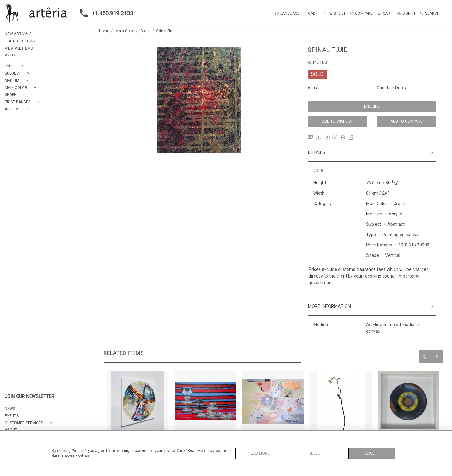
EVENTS (12, 416)
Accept (372, 453)
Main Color (125, 31)
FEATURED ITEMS (20, 41)
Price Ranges (379, 245)
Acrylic (395, 214)
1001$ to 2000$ (414, 245)
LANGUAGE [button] (287, 13)
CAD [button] (312, 13)
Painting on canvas (401, 235)
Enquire (372, 106)
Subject (374, 224)
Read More (259, 453)
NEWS (10, 409)
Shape (372, 255)
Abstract (396, 224)
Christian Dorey (392, 88)
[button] (15, 66)
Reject (315, 453)
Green (145, 31)
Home (104, 31)
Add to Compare (406, 121)
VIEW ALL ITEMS (19, 48)
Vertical (393, 255)
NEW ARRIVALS (18, 34)
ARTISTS (12, 55)
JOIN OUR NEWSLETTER (30, 397)
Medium (374, 214)
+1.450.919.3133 (105, 13)
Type (371, 235)
